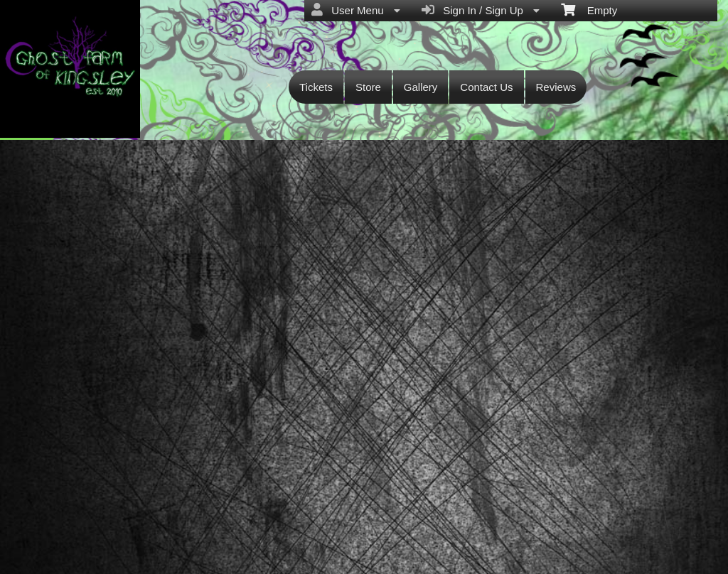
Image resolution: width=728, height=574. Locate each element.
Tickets (316, 87)
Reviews (556, 87)
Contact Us (486, 87)
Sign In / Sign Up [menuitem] (481, 10)
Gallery (421, 87)
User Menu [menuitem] (356, 10)
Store (368, 87)
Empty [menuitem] (589, 9)
